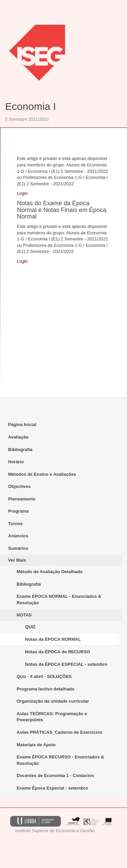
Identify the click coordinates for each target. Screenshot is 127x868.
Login (22, 193)
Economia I (30, 106)
